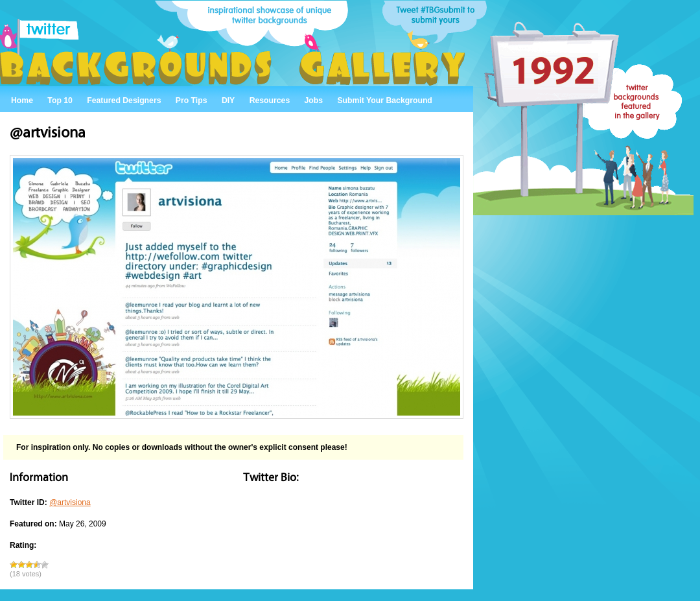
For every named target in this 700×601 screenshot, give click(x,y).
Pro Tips (192, 100)
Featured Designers (124, 100)
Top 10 (60, 100)
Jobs (314, 100)
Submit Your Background (384, 100)
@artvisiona (70, 502)
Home (22, 100)
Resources (270, 100)
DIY (228, 100)
